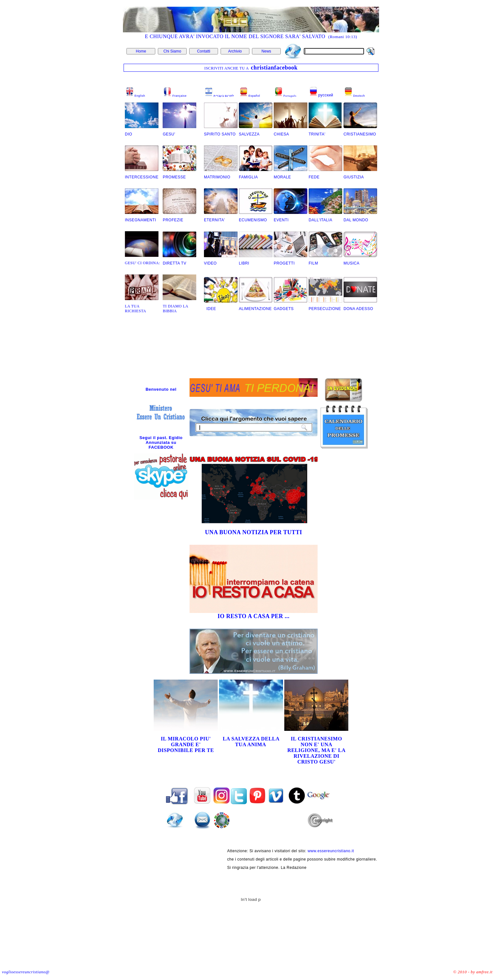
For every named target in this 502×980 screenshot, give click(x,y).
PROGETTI (284, 263)
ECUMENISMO (253, 220)
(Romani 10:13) (343, 37)
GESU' (169, 134)
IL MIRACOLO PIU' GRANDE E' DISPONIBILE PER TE (186, 744)
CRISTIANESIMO (360, 134)
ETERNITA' (215, 220)
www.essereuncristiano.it (331, 851)
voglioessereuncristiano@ (26, 972)
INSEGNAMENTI (141, 220)
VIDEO (210, 263)
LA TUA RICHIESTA (136, 309)
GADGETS (284, 309)
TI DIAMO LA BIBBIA (175, 309)
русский (326, 95)
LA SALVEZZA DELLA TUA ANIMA (251, 742)
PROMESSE (175, 177)
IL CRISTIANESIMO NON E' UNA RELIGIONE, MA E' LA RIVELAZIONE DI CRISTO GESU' (317, 750)
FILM (313, 263)
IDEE (210, 309)
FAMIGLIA (248, 177)
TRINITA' (317, 134)
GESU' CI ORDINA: (142, 263)
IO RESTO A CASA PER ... (253, 616)
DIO (129, 134)
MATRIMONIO (217, 177)
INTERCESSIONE (142, 177)
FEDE (314, 177)
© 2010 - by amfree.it (473, 972)
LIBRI (244, 263)
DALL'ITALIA (320, 220)
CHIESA (281, 134)
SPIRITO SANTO (220, 134)
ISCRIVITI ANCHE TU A (227, 68)
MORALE (282, 177)
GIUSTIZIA (354, 177)
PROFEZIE (173, 220)
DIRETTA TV (174, 263)
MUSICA (352, 263)
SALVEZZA (250, 134)
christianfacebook (274, 68)
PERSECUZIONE (325, 309)
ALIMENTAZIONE (255, 309)
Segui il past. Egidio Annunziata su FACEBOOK (161, 442)
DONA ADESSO (358, 309)
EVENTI (281, 220)
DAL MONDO (356, 220)
